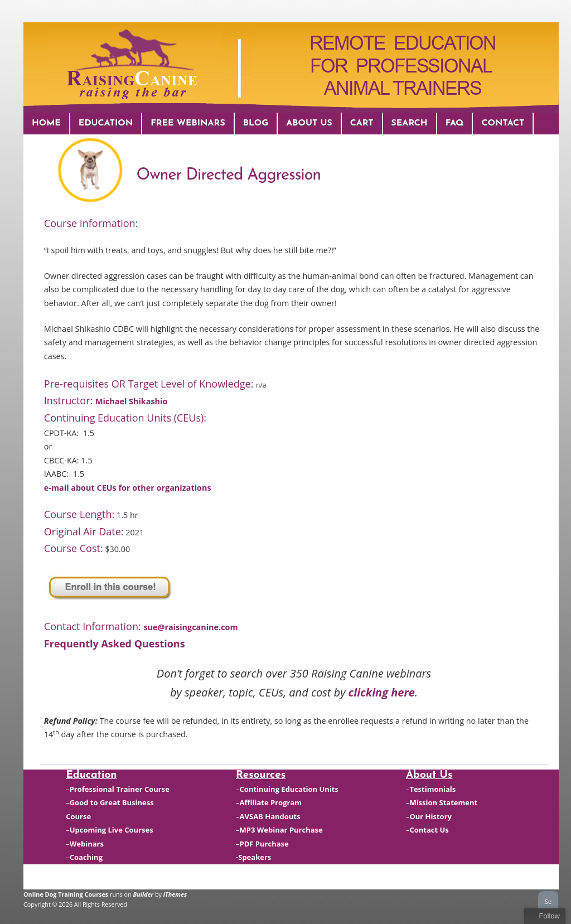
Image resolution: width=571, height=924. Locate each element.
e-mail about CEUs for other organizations (128, 488)
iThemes (175, 894)
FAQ (455, 123)
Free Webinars (188, 123)
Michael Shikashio (131, 401)
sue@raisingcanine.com (190, 627)
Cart (362, 123)
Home (46, 123)
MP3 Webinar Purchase (281, 830)
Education (106, 123)
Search (410, 123)
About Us (309, 123)
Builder (144, 894)
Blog (256, 123)
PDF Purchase (264, 844)
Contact (503, 123)
